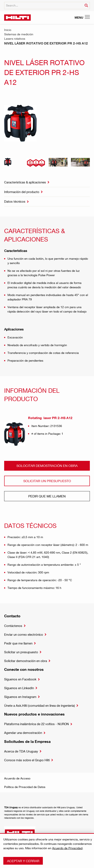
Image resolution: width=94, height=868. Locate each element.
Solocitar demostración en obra (47, 466)
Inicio (8, 30)
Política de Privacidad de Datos (25, 787)
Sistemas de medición (19, 34)
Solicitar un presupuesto (47, 481)
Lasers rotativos (15, 39)
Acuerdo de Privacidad (67, 848)
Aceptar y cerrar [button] (23, 861)
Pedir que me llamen (47, 496)
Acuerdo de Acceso (17, 778)
